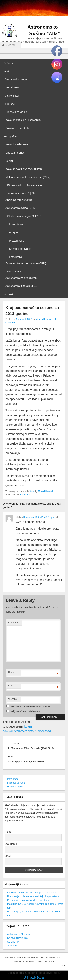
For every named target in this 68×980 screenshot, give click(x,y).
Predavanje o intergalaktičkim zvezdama (28, 900)
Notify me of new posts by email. (25, 711)
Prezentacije (17, 241)
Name (11, 672)
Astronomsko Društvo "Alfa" (33, 957)
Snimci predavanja (17, 144)
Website (12, 699)
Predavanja (14, 271)
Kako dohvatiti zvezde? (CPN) (24, 169)
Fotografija (16, 257)
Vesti (7, 71)
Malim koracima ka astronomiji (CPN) (28, 177)
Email (11, 686)
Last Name (11, 844)
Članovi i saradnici (17, 112)
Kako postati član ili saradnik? (23, 120)
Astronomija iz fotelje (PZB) (22, 286)
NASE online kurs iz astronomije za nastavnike (32, 892)
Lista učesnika (18, 224)
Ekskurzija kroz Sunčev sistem (26, 185)
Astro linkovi (13, 96)
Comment (14, 622)
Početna (9, 63)
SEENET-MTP (15, 942)
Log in (63, 965)
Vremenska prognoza (18, 79)
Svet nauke (13, 946)
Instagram (13, 779)
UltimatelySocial (34, 978)
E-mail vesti (13, 87)
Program (14, 232)
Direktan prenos (15, 153)
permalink (25, 495)
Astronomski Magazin (18, 934)
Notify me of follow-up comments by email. (30, 706)
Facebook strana (16, 783)
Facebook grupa (16, 787)
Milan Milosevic (44, 319)
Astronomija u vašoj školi (22, 193)
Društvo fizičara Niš (17, 938)
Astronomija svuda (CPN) (21, 208)
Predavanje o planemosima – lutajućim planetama (33, 896)
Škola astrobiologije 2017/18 (24, 216)
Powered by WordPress (24, 961)
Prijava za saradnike (18, 128)
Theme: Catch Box (46, 961)
